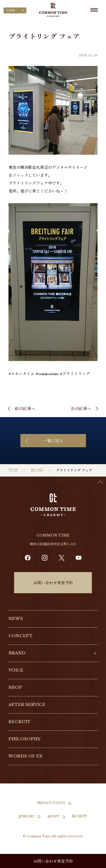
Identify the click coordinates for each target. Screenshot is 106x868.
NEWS (16, 619)
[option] (92, 864)
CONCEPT (20, 636)
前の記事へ (25, 408)
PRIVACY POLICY (51, 803)
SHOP (15, 687)
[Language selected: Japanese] (15, 10)
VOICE (16, 670)
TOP (13, 470)
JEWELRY (27, 817)
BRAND (17, 653)
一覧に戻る (53, 440)
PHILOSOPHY (24, 739)
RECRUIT (20, 722)
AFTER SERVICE (27, 705)
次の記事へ (81, 408)
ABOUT (53, 817)
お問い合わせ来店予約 (53, 583)
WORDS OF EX (26, 756)
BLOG (37, 470)
